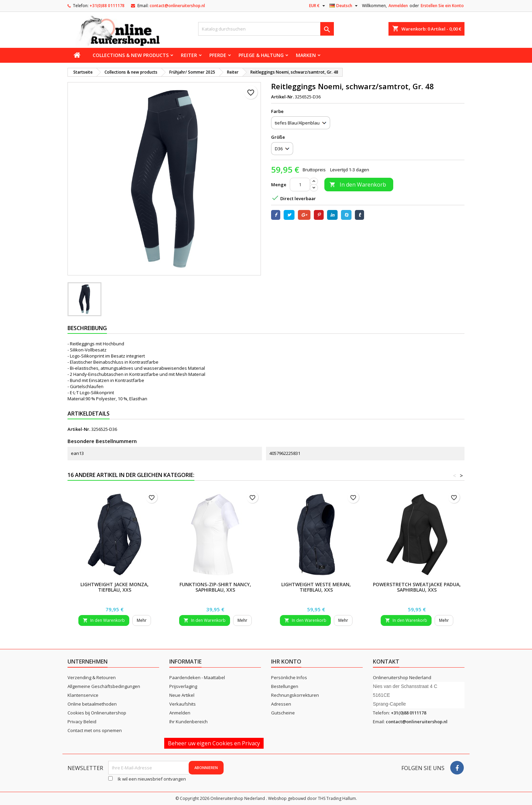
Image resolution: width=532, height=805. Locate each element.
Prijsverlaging (183, 686)
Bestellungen (285, 686)
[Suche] (266, 29)
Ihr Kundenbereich (188, 722)
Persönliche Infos (289, 677)
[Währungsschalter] (318, 6)
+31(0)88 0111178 (107, 6)
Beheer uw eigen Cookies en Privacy (214, 743)
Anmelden (398, 6)
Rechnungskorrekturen (295, 695)
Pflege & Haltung (261, 55)
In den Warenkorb (358, 185)
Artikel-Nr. (282, 97)
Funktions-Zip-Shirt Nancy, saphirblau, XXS (215, 587)
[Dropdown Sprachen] (344, 6)
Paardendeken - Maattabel (197, 677)
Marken (306, 55)
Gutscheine (283, 713)
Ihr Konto (286, 662)
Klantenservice (83, 695)
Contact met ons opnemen (95, 730)
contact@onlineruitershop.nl (177, 6)
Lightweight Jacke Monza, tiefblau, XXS (115, 587)
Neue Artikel (182, 695)
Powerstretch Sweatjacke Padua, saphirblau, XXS (417, 587)
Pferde (218, 55)
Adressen (281, 704)
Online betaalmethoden (92, 704)
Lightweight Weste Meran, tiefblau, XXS (316, 587)
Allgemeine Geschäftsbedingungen (104, 686)
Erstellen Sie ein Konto (442, 6)
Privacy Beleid (82, 722)
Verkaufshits (183, 704)
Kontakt (386, 662)
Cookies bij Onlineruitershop (97, 713)
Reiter (189, 55)
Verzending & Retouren (92, 677)
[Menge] (300, 185)
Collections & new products (131, 55)
